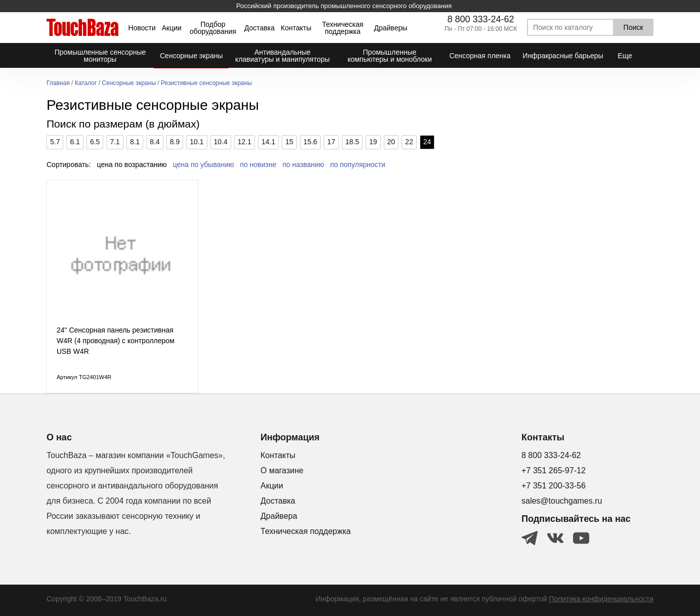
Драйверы (390, 28)
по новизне (258, 165)
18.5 (352, 142)
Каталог (86, 83)
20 (391, 142)
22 (409, 142)
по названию (303, 165)
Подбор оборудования (213, 28)
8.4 (155, 142)
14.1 (268, 142)
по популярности (358, 165)
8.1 (135, 142)
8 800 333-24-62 (480, 19)
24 (427, 142)
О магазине (282, 470)
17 (331, 142)
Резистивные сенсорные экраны (206, 83)
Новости (142, 28)
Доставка (259, 28)
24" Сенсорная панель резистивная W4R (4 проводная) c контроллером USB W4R (116, 341)
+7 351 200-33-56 (554, 486)
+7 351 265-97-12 (554, 470)
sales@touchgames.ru (562, 501)
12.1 (245, 142)
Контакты (296, 28)
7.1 (115, 142)
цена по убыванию (204, 165)
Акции (172, 28)
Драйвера (279, 516)
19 (373, 142)
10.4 (221, 142)
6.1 (75, 142)
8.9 (175, 142)
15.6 (310, 142)
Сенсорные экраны (129, 83)
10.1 (196, 142)
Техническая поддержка (343, 28)
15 (289, 142)
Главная (58, 83)
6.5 (95, 142)
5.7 (55, 142)
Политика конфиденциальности (601, 599)
